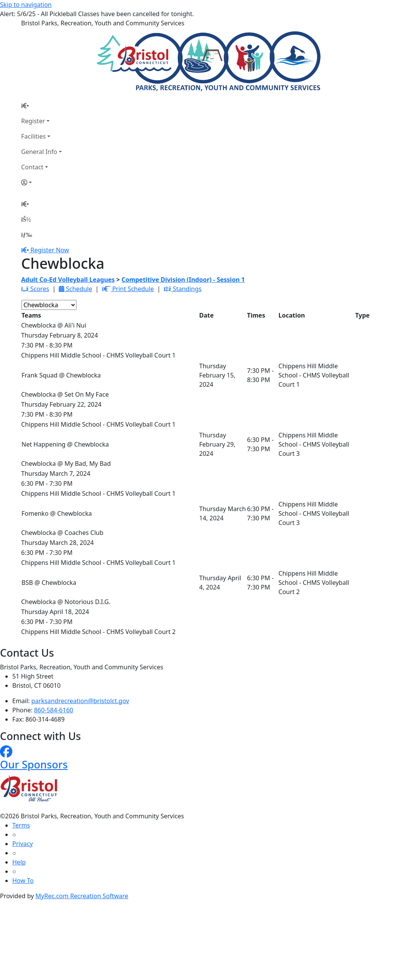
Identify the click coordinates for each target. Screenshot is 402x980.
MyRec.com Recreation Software (82, 896)
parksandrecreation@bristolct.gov (80, 701)
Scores (35, 289)
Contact (32, 167)
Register (33, 121)
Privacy (22, 844)
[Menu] (27, 235)
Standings (183, 289)
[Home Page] (42, 106)
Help (19, 862)
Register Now (50, 250)
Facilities (33, 136)
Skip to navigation (26, 5)
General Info (39, 152)
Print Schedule (128, 289)
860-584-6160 (54, 710)
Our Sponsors (34, 764)
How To (23, 881)
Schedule (75, 289)
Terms (21, 825)
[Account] (42, 182)
